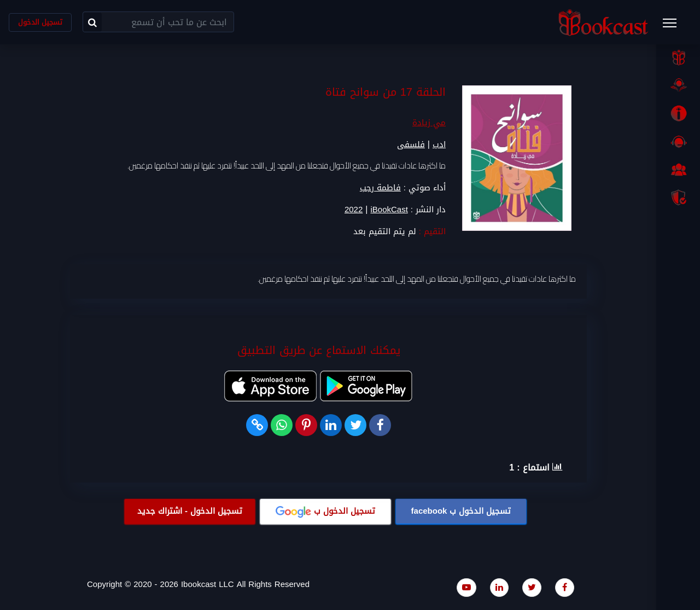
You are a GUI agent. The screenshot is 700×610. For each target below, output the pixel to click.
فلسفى (411, 144)
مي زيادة (429, 123)
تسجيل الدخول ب (461, 511)
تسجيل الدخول (40, 22)
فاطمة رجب (380, 188)
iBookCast (389, 210)
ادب (439, 144)
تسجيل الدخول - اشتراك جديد (190, 511)
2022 (354, 210)
